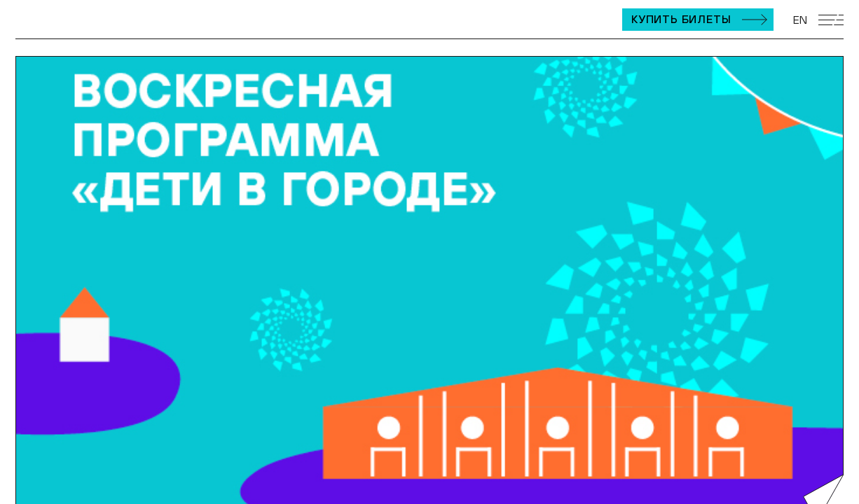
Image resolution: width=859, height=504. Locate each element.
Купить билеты (681, 19)
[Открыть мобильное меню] (831, 20)
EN (800, 20)
